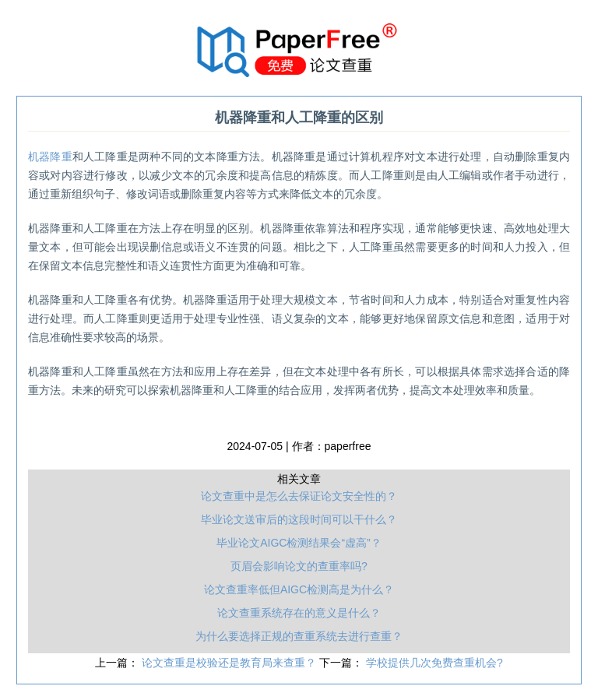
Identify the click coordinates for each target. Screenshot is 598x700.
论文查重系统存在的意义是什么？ (299, 613)
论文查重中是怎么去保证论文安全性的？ (299, 496)
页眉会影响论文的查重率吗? (299, 566)
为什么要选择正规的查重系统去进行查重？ (299, 636)
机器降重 (50, 157)
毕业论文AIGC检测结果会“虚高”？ (299, 543)
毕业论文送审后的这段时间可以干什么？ (299, 519)
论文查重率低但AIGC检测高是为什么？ (299, 589)
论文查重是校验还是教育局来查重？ (230, 663)
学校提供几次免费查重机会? (434, 663)
